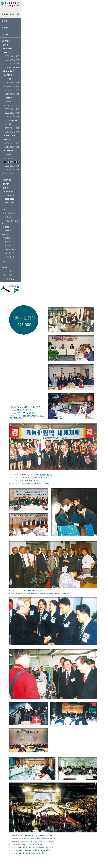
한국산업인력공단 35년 (10, 14)
